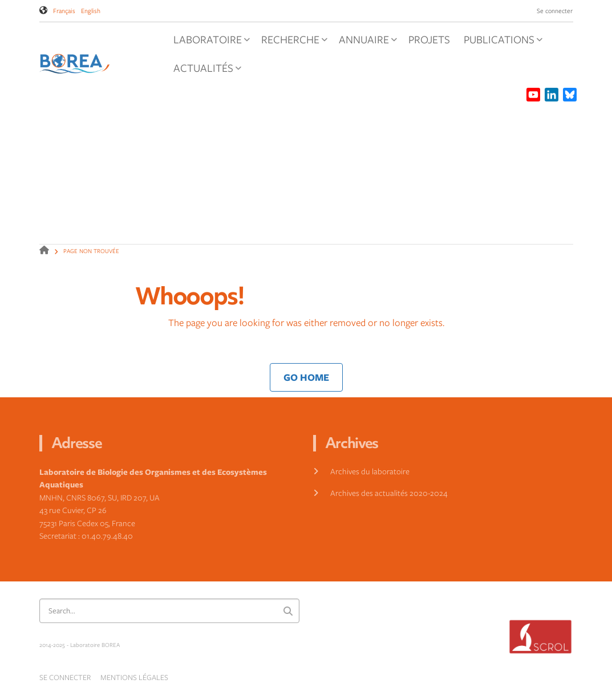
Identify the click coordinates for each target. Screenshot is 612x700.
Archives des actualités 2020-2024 (389, 493)
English (91, 11)
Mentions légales (134, 677)
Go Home (306, 377)
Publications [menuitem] (500, 43)
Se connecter (555, 11)
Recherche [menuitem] (292, 43)
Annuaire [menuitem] (365, 43)
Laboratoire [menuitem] (209, 43)
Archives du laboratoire (370, 471)
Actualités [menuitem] (205, 71)
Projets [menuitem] (429, 39)
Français (64, 11)
